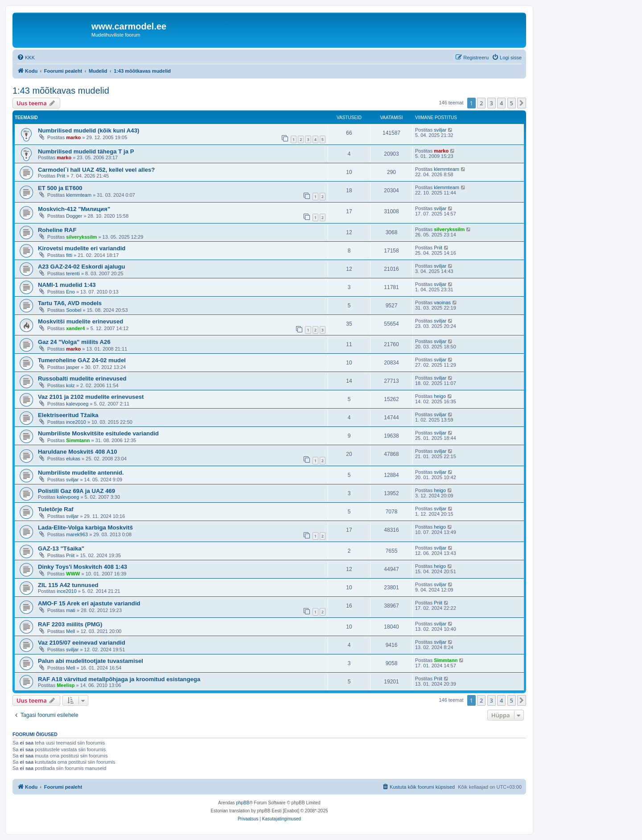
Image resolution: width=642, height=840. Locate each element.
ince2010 (76, 422)
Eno (70, 292)
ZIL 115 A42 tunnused (68, 585)
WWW (73, 574)
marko (73, 137)
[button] (522, 103)
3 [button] (492, 103)
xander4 (75, 328)
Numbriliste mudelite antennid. (81, 473)
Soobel (74, 310)
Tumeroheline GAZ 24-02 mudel (82, 360)
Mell (70, 631)
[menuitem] (26, 58)
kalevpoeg (77, 404)
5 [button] (512, 103)
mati (71, 610)
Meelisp (66, 685)
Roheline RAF (57, 230)
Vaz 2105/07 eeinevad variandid (82, 643)
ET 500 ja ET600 (60, 188)
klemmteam (447, 169)
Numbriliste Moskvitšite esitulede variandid (98, 433)
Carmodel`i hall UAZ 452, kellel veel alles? (96, 170)
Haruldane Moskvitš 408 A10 (78, 452)
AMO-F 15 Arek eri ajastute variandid (89, 603)
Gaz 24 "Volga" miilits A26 (74, 342)
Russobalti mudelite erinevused (82, 379)
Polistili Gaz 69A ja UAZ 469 (76, 491)
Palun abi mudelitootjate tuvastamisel (91, 661)
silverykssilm (81, 237)
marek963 (77, 534)
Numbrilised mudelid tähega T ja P (86, 151)
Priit (61, 176)
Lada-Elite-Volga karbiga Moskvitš (85, 528)
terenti (73, 273)
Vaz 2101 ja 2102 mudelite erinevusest (91, 397)
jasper (73, 367)
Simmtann (78, 440)
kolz (70, 385)
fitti (69, 255)
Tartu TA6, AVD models (70, 303)
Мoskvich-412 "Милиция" (74, 209)
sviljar (440, 130)
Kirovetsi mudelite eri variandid (82, 248)
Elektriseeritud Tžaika (68, 415)
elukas (73, 459)
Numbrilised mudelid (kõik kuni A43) (88, 130)
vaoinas (442, 302)
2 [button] (481, 103)
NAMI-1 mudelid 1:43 (67, 285)
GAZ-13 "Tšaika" (61, 548)
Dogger (74, 216)
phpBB (243, 803)
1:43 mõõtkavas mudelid (61, 91)
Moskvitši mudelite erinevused (80, 321)
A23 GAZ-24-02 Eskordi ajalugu (82, 267)
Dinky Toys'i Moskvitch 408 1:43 (82, 567)
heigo (440, 396)
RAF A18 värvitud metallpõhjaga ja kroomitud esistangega (119, 679)
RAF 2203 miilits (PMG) (70, 624)
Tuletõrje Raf (56, 509)
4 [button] (501, 103)
